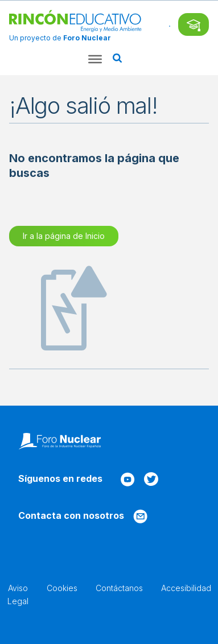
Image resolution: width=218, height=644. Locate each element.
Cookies (62, 588)
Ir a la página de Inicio (64, 236)
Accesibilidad (186, 588)
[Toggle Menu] (95, 59)
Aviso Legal (18, 594)
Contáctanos (119, 588)
